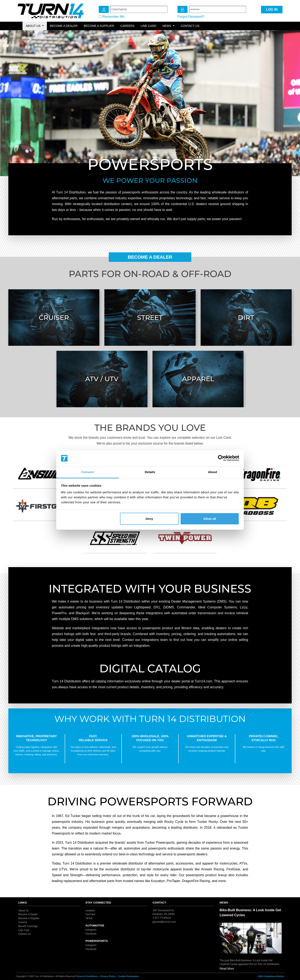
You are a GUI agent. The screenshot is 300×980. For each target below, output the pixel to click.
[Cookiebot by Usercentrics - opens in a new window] (221, 458)
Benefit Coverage (28, 926)
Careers (127, 26)
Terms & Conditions (87, 976)
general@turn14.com (164, 922)
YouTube (90, 914)
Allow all (210, 519)
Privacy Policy (108, 976)
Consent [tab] (88, 472)
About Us (23, 910)
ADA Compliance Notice (271, 976)
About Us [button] (33, 26)
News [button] (167, 26)
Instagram (91, 930)
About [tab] (212, 472)
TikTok (89, 918)
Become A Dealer (150, 257)
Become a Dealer (64, 26)
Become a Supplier (99, 26)
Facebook (91, 934)
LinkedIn (90, 910)
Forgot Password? (191, 17)
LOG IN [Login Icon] (272, 9)
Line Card (148, 26)
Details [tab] (150, 472)
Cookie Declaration (129, 976)
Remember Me (113, 17)
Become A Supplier (29, 918)
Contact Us (190, 26)
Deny (149, 519)
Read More (227, 969)
